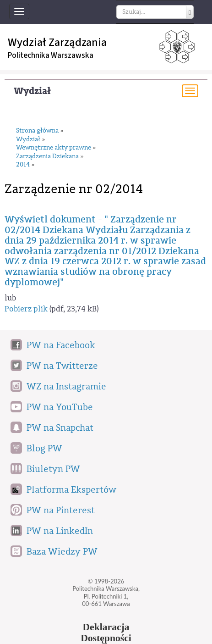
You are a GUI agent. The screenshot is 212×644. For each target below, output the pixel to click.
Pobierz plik (26, 309)
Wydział (32, 91)
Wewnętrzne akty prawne (54, 148)
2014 (23, 165)
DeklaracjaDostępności (106, 633)
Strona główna (37, 131)
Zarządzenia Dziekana (47, 157)
